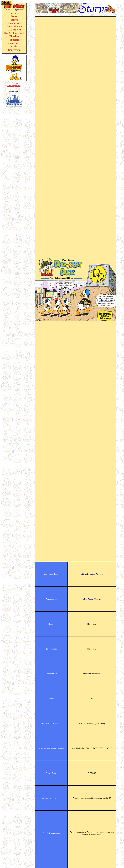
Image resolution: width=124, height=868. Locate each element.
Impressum (14, 50)
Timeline (14, 36)
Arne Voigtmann (14, 86)
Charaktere (14, 30)
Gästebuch (14, 43)
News (14, 16)
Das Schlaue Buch (14, 33)
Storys (14, 20)
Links (14, 47)
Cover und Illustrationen (14, 25)
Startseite (14, 13)
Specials (14, 40)
